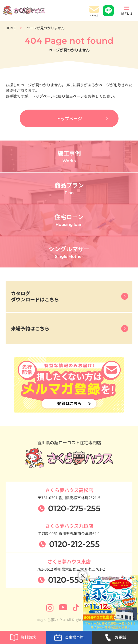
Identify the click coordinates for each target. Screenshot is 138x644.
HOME (11, 28)
